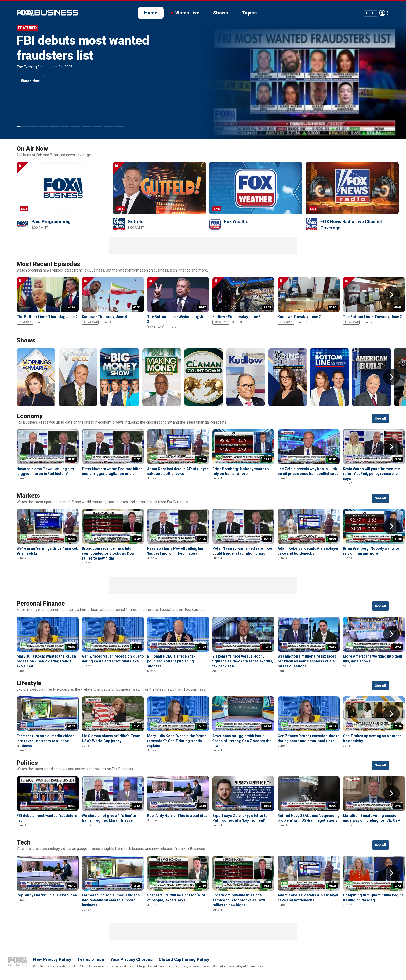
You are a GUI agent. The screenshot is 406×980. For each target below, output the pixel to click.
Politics (27, 763)
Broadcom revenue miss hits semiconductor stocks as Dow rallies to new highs (108, 553)
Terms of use (91, 959)
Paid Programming (51, 221)
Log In (370, 13)
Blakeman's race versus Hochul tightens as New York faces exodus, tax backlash (243, 661)
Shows (220, 13)
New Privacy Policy (52, 959)
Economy (30, 416)
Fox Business (18, 961)
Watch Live (187, 13)
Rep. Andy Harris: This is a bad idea (177, 816)
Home (151, 13)
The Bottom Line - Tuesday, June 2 (372, 317)
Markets (28, 496)
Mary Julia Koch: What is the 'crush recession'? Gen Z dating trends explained (46, 661)
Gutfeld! (136, 221)
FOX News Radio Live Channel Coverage (351, 225)
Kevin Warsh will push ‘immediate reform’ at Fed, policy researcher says (371, 474)
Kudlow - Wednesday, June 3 (237, 317)
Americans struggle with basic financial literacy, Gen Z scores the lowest (242, 741)
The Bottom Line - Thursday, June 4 (47, 317)
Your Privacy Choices (131, 959)
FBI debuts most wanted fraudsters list (83, 48)
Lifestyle (29, 683)
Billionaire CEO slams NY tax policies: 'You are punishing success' (171, 661)
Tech (24, 842)
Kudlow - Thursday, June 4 (104, 317)
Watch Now (30, 81)
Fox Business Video (48, 13)
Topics (249, 13)
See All (380, 419)
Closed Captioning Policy (184, 959)
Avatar (382, 13)
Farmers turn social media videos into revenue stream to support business (46, 741)
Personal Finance (41, 604)
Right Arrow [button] (392, 295)
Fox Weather (237, 221)
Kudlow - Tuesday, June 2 (299, 317)
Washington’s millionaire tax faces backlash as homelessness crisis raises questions (307, 661)
